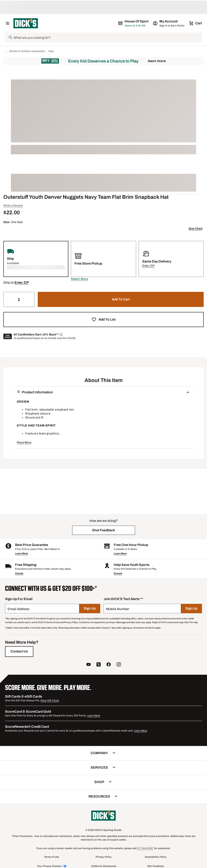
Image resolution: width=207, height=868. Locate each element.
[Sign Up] (90, 609)
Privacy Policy (104, 857)
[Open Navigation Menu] (8, 23)
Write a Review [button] (13, 206)
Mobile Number (118, 609)
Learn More (157, 61)
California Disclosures (104, 866)
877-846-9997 (145, 848)
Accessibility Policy (156, 857)
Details (19, 573)
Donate (118, 573)
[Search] (107, 38)
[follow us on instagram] (119, 665)
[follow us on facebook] (109, 665)
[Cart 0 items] (196, 23)
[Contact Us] (19, 651)
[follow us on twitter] (99, 665)
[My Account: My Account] (169, 23)
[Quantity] (19, 299)
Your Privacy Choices (49, 866)
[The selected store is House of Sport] (134, 23)
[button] (79, 279)
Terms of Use (51, 857)
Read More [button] (24, 442)
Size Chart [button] (195, 229)
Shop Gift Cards (50, 700)
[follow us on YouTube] (89, 665)
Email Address (18, 609)
